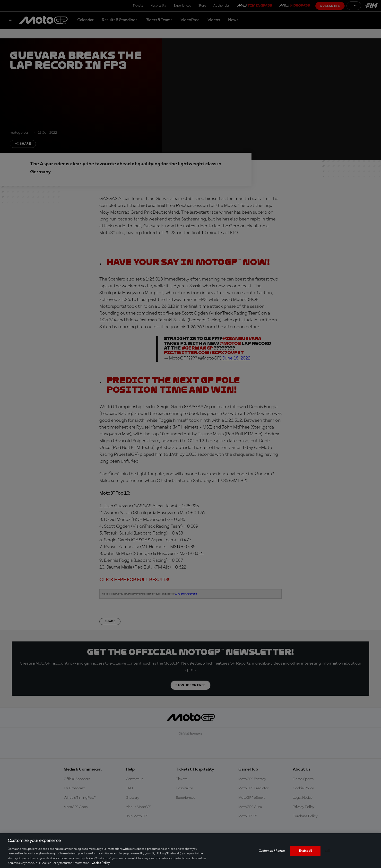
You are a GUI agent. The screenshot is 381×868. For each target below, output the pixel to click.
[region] (190, 851)
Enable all (305, 851)
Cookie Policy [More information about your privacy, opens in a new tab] (101, 863)
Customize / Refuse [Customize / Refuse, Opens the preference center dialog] (272, 851)
